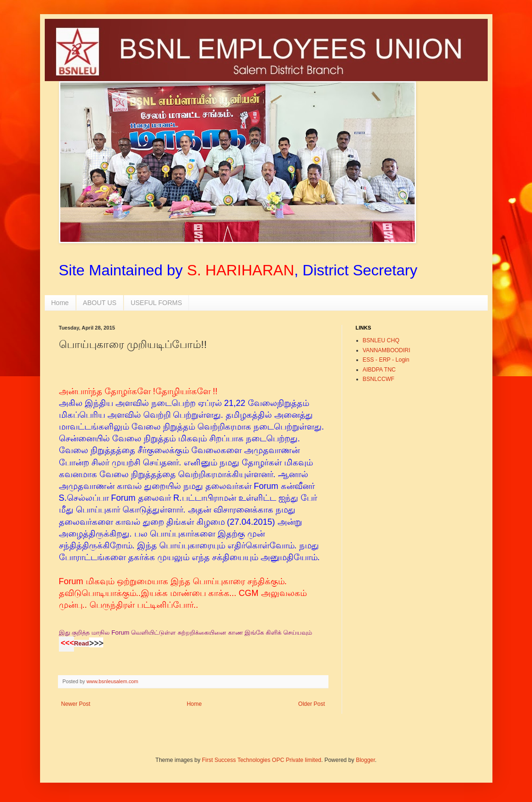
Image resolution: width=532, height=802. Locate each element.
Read (82, 643)
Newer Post (76, 704)
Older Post (312, 704)
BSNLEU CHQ (381, 340)
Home (60, 303)
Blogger (365, 760)
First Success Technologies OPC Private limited (262, 760)
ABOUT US (100, 303)
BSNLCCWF (379, 379)
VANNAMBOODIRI (387, 350)
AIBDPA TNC (379, 370)
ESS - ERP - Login (386, 360)
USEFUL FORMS (156, 303)
